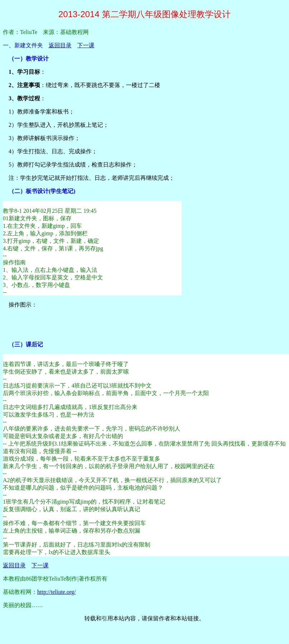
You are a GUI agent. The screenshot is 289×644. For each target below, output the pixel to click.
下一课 (86, 45)
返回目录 (60, 45)
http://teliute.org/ (57, 592)
